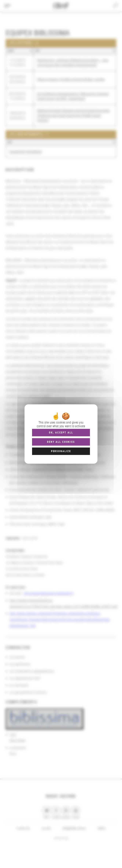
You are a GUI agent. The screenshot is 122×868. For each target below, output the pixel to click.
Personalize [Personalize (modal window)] (61, 451)
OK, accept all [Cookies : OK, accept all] (61, 432)
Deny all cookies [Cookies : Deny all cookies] (61, 442)
